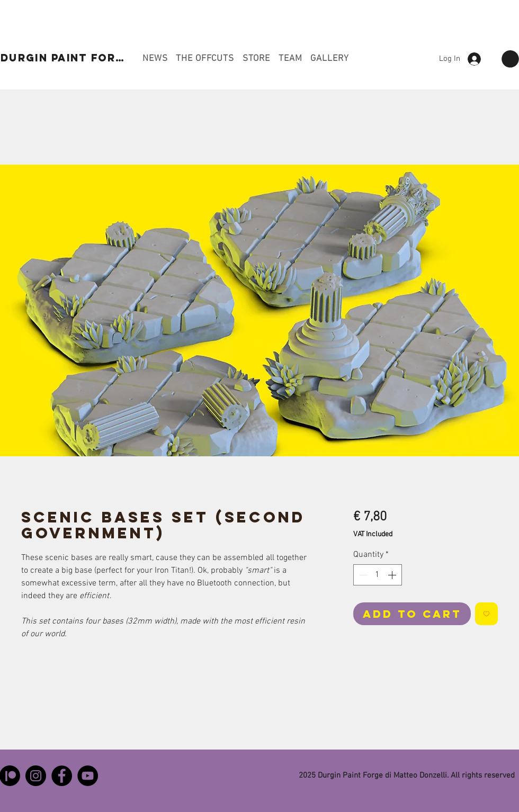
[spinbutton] (378, 575)
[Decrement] (362, 575)
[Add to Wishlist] (486, 614)
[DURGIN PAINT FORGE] (67, 58)
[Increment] (393, 575)
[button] (510, 59)
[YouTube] (88, 776)
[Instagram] (36, 776)
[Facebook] (62, 776)
